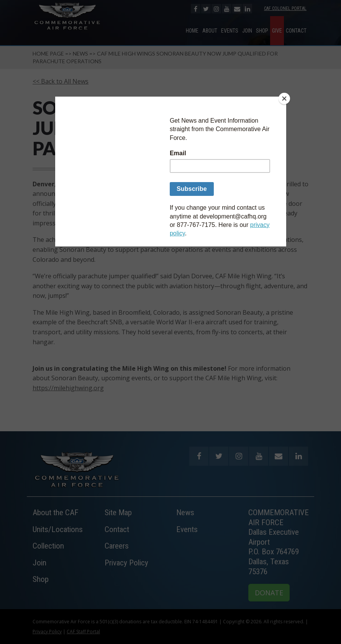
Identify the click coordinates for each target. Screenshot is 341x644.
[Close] (284, 99)
